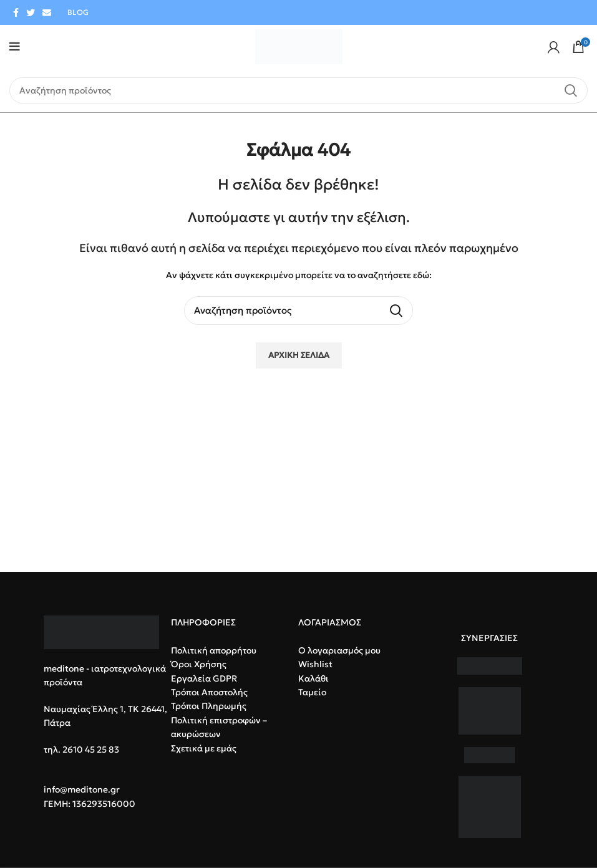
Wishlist (315, 664)
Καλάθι (313, 678)
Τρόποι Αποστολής (209, 692)
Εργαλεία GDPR (204, 678)
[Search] (298, 90)
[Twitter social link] (31, 12)
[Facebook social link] (16, 12)
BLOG (78, 12)
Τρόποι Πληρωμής (209, 706)
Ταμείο (312, 692)
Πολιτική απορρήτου (214, 650)
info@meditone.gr (82, 789)
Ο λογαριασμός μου (339, 650)
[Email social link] (47, 12)
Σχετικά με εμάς (204, 748)
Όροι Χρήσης (199, 664)
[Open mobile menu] (15, 47)
